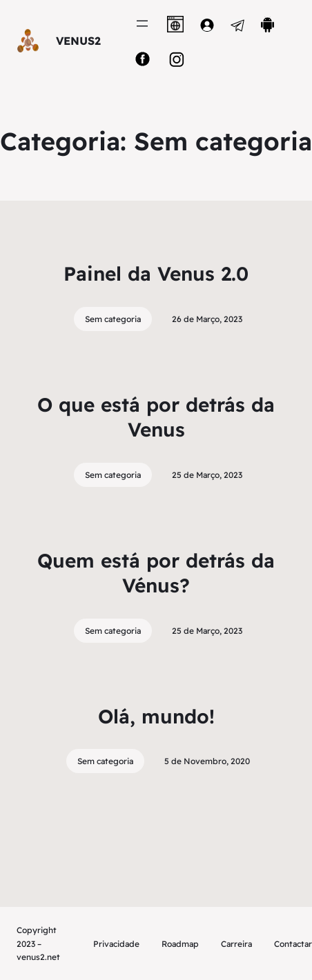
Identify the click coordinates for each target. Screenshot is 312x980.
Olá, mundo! (156, 716)
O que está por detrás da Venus (156, 417)
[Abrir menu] (142, 23)
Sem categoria (113, 319)
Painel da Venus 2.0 (156, 273)
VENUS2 (78, 41)
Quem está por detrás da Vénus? (156, 573)
